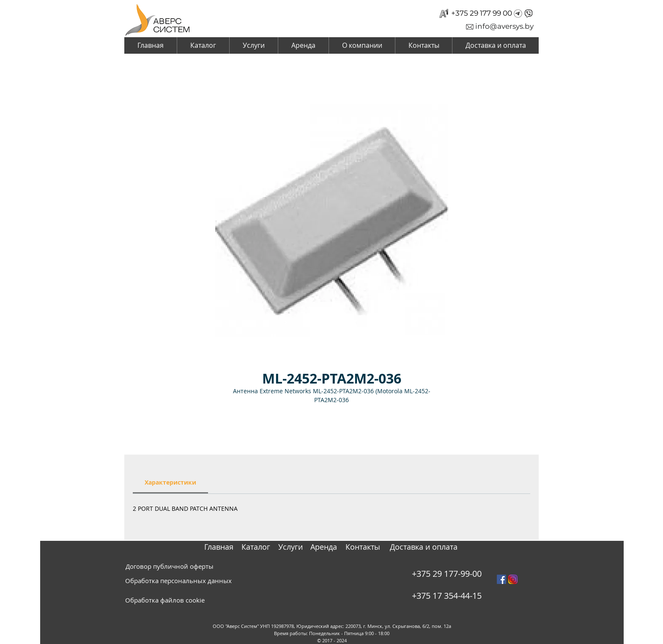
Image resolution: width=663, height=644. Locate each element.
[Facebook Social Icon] (501, 579)
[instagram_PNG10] (513, 579)
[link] (170, 482)
